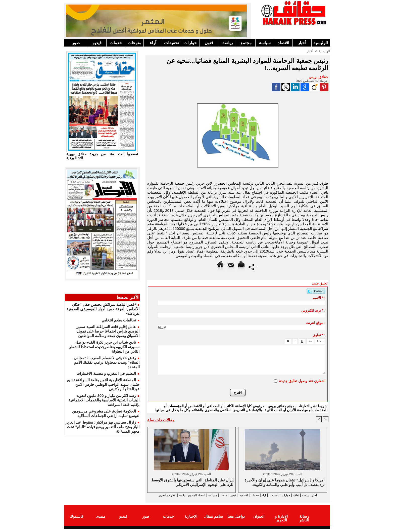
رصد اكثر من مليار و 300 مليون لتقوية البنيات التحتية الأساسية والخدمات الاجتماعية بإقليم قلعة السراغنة (104, 400)
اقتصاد (283, 43)
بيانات (153, 495)
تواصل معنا (236, 520)
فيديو (97, 43)
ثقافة (301, 495)
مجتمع (246, 43)
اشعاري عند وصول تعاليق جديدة (302, 381)
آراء (153, 43)
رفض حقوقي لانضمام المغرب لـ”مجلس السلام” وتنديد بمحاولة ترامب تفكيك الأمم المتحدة (107, 362)
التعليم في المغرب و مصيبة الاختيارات (106, 373)
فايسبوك (77, 520)
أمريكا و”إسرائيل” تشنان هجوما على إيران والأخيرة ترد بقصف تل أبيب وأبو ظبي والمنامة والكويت (284, 483)
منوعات (134, 43)
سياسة (265, 43)
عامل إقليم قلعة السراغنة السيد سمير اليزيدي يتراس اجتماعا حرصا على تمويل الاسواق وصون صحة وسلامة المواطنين (108, 331)
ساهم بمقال (213, 520)
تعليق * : (319, 335)
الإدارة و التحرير (237, 500)
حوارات (190, 43)
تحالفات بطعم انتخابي (119, 320)
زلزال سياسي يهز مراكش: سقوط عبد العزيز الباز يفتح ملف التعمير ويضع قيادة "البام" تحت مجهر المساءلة (103, 427)
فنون (209, 43)
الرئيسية (321, 43)
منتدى (101, 520)
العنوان (259, 520)
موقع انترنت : (315, 322)
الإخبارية (191, 520)
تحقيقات (172, 43)
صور (76, 43)
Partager (253, 267)
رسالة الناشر (304, 520)
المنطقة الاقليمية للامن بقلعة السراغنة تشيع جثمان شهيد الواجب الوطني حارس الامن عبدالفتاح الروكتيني (103, 384)
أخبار (302, 43)
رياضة (228, 43)
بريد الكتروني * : (313, 310)
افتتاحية (233, 495)
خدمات (116, 43)
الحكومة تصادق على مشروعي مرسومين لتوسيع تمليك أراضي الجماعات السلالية (106, 413)
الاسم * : (319, 298)
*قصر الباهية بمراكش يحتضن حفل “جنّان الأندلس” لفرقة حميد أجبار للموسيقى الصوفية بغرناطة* (103, 309)
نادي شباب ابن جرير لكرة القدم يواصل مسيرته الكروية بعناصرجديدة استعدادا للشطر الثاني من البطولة (104, 347)
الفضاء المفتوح (172, 495)
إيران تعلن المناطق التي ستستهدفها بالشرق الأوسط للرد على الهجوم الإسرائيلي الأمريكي (192, 483)
